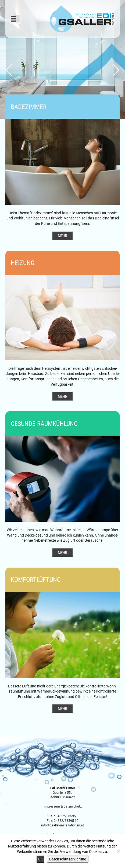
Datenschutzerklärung (68, 859)
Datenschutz (73, 806)
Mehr (62, 236)
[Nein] (118, 851)
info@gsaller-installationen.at (62, 825)
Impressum (52, 806)
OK (40, 859)
